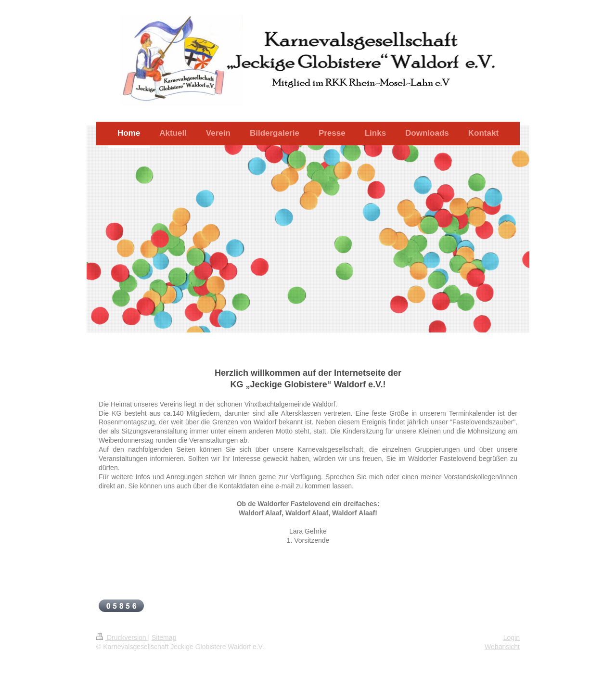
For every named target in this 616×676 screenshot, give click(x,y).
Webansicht (502, 647)
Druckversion (122, 638)
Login (512, 638)
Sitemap (164, 638)
